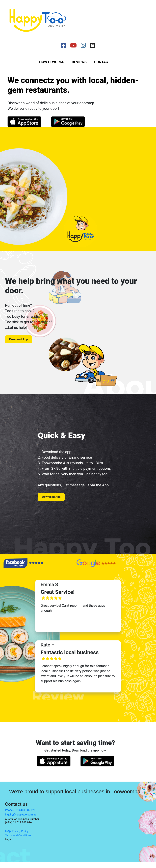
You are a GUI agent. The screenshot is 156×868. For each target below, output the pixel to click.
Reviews (79, 62)
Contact (102, 62)
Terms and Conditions (18, 835)
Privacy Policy (20, 831)
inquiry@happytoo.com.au (21, 815)
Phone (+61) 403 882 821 (20, 810)
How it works (52, 62)
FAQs (8, 831)
